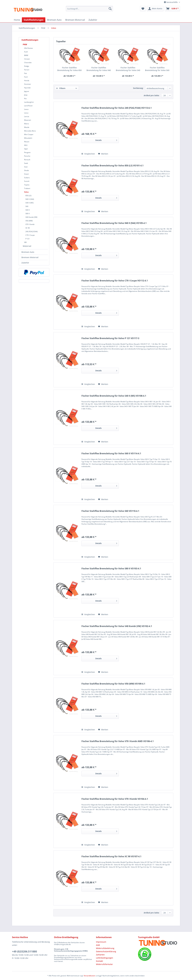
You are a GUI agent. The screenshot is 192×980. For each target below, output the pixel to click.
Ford (26, 77)
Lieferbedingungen (105, 958)
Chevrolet (28, 63)
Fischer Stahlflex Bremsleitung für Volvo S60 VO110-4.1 (157, 69)
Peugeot (27, 152)
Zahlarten (100, 955)
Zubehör (25, 263)
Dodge (27, 66)
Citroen (27, 59)
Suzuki (27, 181)
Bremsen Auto (28, 252)
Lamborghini (29, 102)
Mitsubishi (28, 138)
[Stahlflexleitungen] (34, 20)
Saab (26, 163)
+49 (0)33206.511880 (24, 952)
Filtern (61, 88)
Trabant (27, 188)
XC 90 (28, 228)
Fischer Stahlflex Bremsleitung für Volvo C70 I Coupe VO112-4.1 (115, 281)
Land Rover (28, 106)
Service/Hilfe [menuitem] (171, 2)
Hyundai (27, 88)
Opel (26, 149)
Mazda (27, 127)
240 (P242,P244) (32, 232)
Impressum (101, 942)
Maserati (28, 120)
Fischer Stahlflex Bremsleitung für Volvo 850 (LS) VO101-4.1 (69, 69)
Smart (26, 174)
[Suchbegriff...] (89, 9)
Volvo (26, 192)
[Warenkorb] (172, 9)
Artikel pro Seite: (152, 95)
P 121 (28, 239)
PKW (25, 44)
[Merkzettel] (143, 9)
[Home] (17, 20)
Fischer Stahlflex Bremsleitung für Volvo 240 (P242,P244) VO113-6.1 (117, 108)
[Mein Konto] (155, 9)
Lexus (26, 109)
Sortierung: (138, 88)
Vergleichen (88, 154)
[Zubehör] (93, 20)
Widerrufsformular (104, 964)
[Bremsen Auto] (54, 20)
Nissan (27, 142)
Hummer (28, 84)
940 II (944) (30, 199)
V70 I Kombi (30, 224)
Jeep (26, 95)
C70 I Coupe (30, 235)
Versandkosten (90, 976)
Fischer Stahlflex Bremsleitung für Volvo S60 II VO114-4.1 (111, 454)
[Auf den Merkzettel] (103, 154)
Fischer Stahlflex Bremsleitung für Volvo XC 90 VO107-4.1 (111, 856)
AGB (98, 945)
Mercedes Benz (30, 131)
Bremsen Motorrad (30, 257)
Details (106, 140)
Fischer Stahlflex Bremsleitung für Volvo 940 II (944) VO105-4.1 (99, 69)
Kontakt (99, 961)
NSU (26, 145)
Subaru (27, 178)
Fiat (26, 73)
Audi (26, 52)
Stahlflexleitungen (30, 40)
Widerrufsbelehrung (105, 948)
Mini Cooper (29, 134)
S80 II (28, 214)
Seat (26, 167)
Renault (27, 160)
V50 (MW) (29, 221)
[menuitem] (89, 10)
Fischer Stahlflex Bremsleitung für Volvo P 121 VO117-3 (110, 338)
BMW (26, 55)
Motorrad (27, 246)
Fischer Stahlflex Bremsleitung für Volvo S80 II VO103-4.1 (111, 569)
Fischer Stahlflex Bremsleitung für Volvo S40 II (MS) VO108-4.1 (128, 69)
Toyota (27, 185)
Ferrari (27, 70)
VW (25, 242)
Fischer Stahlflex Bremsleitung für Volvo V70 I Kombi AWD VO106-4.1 (118, 741)
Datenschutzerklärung (106, 951)
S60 (27, 206)
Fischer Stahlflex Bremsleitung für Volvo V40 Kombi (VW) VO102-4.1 (117, 626)
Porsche (27, 156)
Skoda (26, 170)
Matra (26, 124)
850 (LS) (28, 196)
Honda (27, 81)
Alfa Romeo (28, 48)
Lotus (26, 113)
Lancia (27, 116)
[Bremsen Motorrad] (75, 20)
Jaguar (27, 91)
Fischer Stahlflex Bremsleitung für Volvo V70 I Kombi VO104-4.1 (115, 799)
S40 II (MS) (30, 203)
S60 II (28, 210)
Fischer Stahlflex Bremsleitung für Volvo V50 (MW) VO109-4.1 (113, 684)
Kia (25, 98)
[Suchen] (110, 9)
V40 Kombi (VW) (31, 217)
